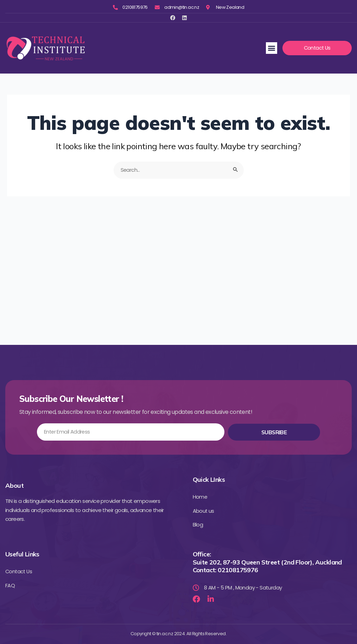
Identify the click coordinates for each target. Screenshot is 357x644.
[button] (272, 48)
